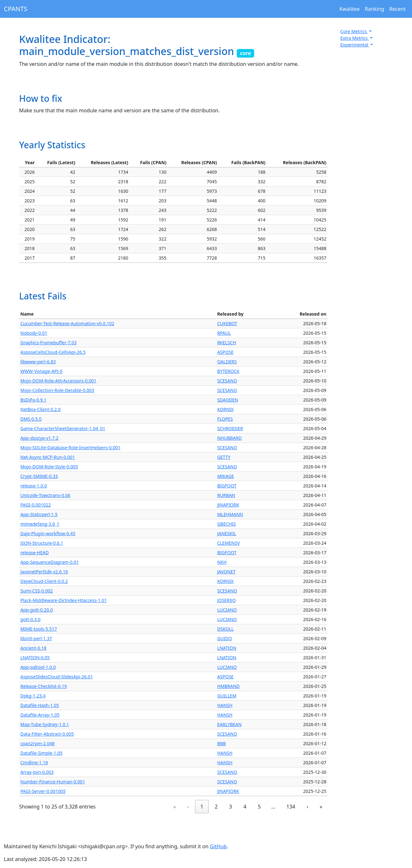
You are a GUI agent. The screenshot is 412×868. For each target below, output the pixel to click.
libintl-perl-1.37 (36, 638)
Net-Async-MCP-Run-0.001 (48, 457)
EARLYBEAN (230, 724)
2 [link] (216, 807)
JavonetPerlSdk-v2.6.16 (44, 572)
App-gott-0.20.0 (37, 610)
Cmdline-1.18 (34, 763)
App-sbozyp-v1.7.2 (39, 438)
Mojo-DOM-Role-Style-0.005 (49, 467)
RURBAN (226, 495)
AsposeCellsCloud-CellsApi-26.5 (53, 352)
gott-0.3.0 (30, 619)
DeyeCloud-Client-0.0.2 (44, 581)
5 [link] (259, 807)
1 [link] (202, 807)
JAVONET (227, 572)
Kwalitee (350, 9)
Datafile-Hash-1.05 (40, 705)
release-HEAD (35, 553)
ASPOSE (226, 352)
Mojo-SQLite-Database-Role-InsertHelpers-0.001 (70, 448)
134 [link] (291, 807)
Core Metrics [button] (354, 31)
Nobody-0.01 (34, 333)
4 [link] (245, 807)
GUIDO (225, 638)
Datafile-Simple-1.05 (41, 753)
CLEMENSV (229, 543)
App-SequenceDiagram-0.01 (50, 562)
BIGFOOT (227, 486)
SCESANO (227, 381)
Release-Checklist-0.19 (44, 686)
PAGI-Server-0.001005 (43, 791)
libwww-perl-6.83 (38, 362)
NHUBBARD (230, 438)
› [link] (307, 807)
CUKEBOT (227, 323)
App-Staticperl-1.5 (39, 514)
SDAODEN (228, 400)
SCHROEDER (230, 428)
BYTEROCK (228, 371)
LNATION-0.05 (35, 658)
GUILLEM (227, 696)
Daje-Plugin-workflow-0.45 (48, 533)
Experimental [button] (355, 45)
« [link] (175, 807)
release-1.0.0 (34, 486)
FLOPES (225, 419)
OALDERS (227, 362)
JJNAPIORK (228, 505)
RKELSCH (227, 343)
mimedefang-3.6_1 (40, 524)
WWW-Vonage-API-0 (41, 371)
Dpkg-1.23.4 (33, 696)
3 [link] (230, 807)
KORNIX (226, 409)
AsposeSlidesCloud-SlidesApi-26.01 (57, 677)
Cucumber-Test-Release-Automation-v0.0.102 (67, 323)
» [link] (321, 807)
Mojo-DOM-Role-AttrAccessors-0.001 (58, 381)
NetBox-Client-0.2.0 (41, 409)
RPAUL (224, 333)
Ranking (374, 9)
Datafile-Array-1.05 (40, 715)
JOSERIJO (227, 600)
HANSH (225, 705)
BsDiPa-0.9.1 (33, 400)
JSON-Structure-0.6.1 (42, 543)
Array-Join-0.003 (37, 772)
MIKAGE (226, 476)
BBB (222, 743)
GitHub (218, 846)
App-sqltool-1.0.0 (38, 667)
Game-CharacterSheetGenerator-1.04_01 (63, 428)
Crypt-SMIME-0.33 (39, 476)
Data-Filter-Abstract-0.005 (47, 734)
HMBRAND (229, 686)
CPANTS (16, 9)
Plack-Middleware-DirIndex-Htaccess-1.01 (64, 600)
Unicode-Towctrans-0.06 (45, 495)
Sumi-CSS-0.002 (37, 591)
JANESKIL (227, 533)
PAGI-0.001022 (36, 505)
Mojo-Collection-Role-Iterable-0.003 (57, 390)
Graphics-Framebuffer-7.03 (49, 343)
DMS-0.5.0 (31, 419)
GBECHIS (227, 524)
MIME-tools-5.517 (39, 629)
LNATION (227, 648)
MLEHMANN (230, 514)
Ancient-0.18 (33, 648)
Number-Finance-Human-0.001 (53, 782)
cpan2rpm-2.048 (38, 743)
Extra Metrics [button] (355, 38)
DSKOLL (226, 629)
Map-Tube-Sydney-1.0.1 (45, 724)
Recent (398, 9)
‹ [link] (188, 807)
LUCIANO (227, 610)
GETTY (224, 457)
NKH (222, 562)
